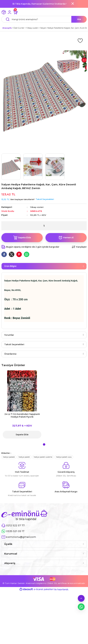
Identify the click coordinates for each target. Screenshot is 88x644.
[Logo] (24, 515)
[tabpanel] (22, 405)
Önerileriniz (10, 354)
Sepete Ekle (22, 435)
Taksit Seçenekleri (45, 199)
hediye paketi (24, 457)
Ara (79, 19)
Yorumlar (9, 335)
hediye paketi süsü (64, 457)
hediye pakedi (9, 457)
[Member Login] (10, 12)
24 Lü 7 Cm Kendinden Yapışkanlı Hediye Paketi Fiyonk (22, 415)
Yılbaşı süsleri (37, 207)
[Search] (44, 19)
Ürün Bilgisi (10, 266)
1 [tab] (44, 444)
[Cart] (15, 12)
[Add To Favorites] (80, 40)
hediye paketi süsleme (43, 457)
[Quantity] (44, 226)
